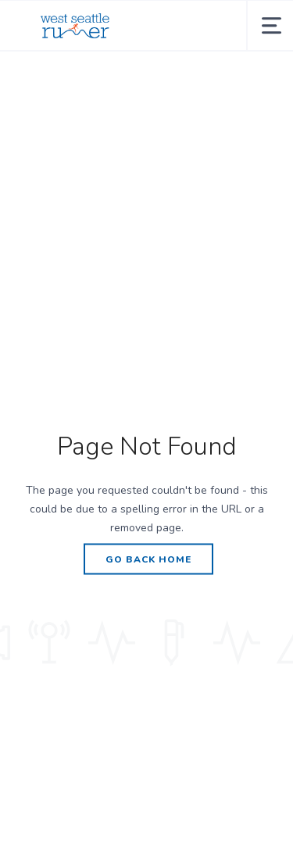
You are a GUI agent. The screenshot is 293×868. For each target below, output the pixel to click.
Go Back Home (148, 559)
